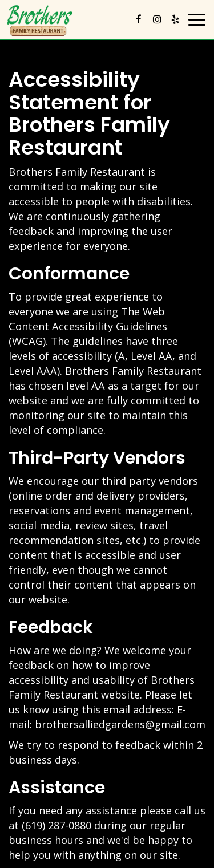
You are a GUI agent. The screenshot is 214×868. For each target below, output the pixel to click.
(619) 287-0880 (56, 825)
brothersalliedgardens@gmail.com (120, 724)
